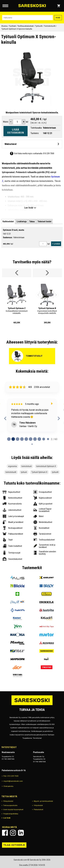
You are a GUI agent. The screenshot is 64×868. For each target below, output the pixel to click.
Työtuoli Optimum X (39, 472)
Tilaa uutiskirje (14, 845)
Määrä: (6, 122)
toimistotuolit (11, 472)
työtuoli (24, 472)
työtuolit (55, 472)
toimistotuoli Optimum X (46, 466)
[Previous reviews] (5, 418)
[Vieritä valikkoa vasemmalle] (17, 273)
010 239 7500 (49, 153)
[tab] (8, 222)
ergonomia (12, 466)
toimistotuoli (27, 466)
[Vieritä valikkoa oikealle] (47, 273)
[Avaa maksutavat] (32, 144)
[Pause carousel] (32, 444)
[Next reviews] (59, 418)
